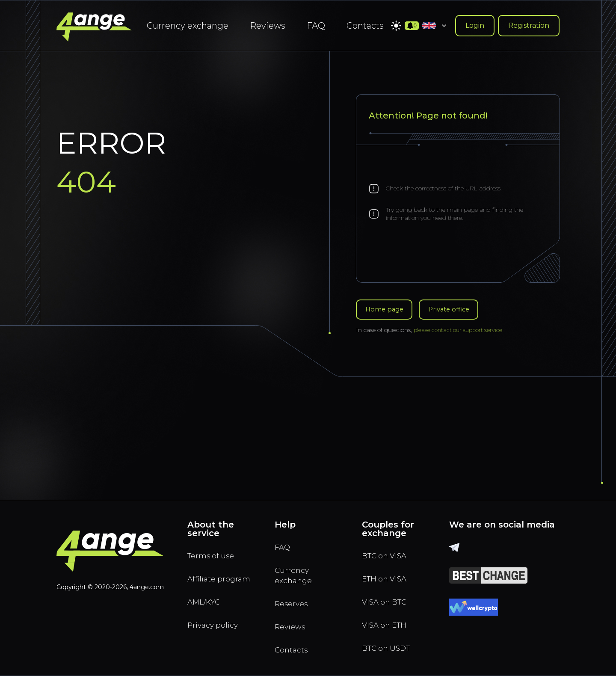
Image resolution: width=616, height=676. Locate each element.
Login (475, 25)
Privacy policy (216, 633)
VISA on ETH (388, 621)
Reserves (294, 599)
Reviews (268, 26)
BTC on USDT (390, 646)
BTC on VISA (388, 546)
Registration (529, 25)
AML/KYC (207, 608)
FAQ (316, 26)
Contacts (365, 26)
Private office (456, 310)
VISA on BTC (388, 596)
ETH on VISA (388, 571)
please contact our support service (461, 331)
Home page (386, 310)
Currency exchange (188, 26)
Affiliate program (206, 577)
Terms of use (214, 546)
